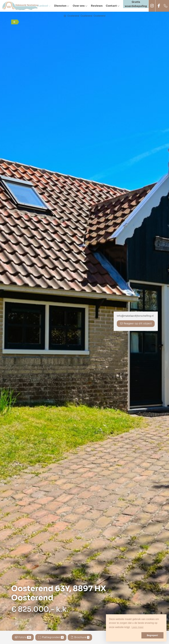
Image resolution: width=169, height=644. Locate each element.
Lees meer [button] (138, 627)
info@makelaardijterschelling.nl (135, 316)
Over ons (80, 6)
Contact (113, 6)
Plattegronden (51, 637)
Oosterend (73, 16)
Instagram (152, 6)
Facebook (159, 6)
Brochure (80, 637)
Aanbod (44, 6)
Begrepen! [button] (152, 635)
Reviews (97, 6)
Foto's (23, 637)
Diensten (62, 6)
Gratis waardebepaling (136, 4)
